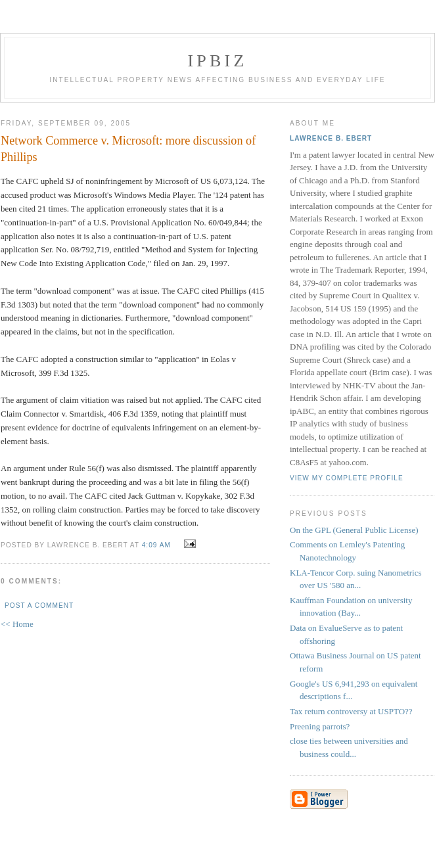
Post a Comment (39, 605)
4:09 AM (156, 545)
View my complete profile (347, 478)
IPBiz (218, 61)
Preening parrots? (320, 726)
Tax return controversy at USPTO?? (351, 711)
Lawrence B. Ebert (331, 138)
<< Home (17, 624)
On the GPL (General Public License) (354, 530)
